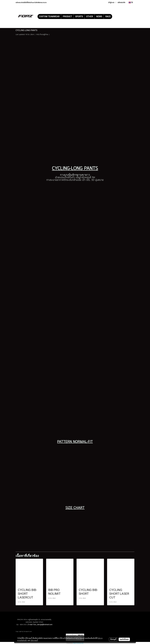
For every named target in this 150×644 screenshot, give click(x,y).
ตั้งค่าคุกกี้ (113, 639)
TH (131, 2)
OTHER (90, 16)
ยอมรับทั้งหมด (124, 639)
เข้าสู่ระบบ (111, 2)
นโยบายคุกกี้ (34, 640)
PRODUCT (67, 16)
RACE (108, 16)
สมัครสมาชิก (121, 2)
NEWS (99, 16)
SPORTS (79, 16)
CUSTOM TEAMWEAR (49, 16)
